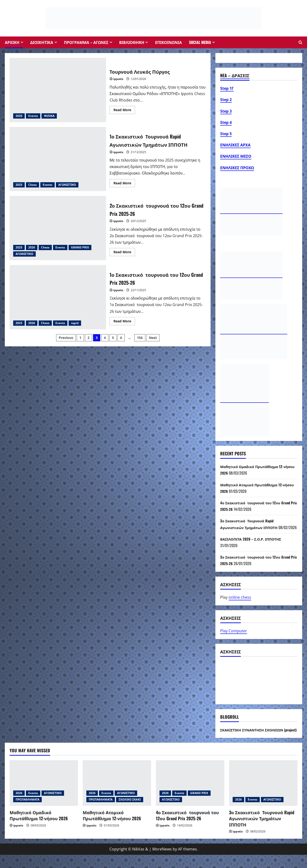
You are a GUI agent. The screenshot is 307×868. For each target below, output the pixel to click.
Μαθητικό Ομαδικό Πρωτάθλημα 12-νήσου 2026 (39, 829)
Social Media (200, 42)
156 (140, 338)
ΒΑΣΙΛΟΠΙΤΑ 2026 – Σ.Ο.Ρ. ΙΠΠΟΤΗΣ (253, 545)
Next (153, 338)
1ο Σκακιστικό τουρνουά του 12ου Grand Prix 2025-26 (58, 297)
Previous (66, 338)
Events (33, 116)
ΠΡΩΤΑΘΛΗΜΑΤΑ (27, 813)
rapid (75, 323)
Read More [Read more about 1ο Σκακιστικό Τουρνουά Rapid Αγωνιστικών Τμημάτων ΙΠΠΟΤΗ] (124, 184)
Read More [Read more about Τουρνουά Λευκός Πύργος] (124, 111)
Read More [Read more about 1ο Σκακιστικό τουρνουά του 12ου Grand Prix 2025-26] (124, 322)
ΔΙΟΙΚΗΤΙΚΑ (42, 42)
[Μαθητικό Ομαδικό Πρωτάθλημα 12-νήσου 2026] (44, 796)
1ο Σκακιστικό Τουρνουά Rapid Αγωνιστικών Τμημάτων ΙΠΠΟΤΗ (58, 159)
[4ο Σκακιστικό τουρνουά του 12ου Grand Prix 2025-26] (190, 796)
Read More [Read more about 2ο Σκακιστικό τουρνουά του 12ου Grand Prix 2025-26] (124, 253)
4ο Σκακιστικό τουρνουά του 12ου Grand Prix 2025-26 (187, 829)
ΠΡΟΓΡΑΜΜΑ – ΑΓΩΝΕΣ (86, 42)
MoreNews (162, 862)
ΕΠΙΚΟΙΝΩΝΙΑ (168, 42)
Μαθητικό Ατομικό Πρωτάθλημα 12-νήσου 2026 (112, 829)
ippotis (118, 79)
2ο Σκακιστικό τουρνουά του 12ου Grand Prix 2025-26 (58, 228)
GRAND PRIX (80, 247)
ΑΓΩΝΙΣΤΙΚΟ (67, 185)
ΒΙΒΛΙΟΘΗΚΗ (132, 42)
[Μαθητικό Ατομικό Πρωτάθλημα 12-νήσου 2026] (117, 796)
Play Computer (234, 637)
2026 (19, 116)
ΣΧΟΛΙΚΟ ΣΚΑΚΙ (130, 813)
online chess (240, 604)
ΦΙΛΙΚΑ (49, 116)
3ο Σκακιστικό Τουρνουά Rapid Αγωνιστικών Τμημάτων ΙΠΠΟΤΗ (262, 832)
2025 (19, 185)
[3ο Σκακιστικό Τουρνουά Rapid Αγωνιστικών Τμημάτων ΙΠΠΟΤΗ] (263, 796)
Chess (32, 185)
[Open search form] (300, 42)
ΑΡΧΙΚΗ (12, 42)
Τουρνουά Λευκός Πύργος (58, 90)
